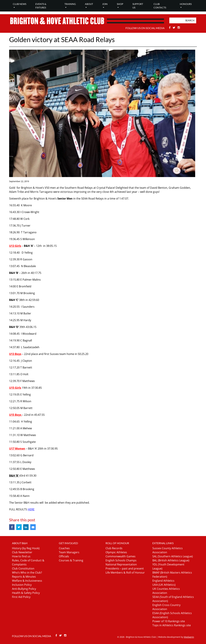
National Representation (121, 564)
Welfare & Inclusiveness (27, 581)
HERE (31, 509)
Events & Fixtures (41, 6)
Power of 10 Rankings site (169, 621)
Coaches (64, 548)
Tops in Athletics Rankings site (172, 625)
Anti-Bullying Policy (24, 589)
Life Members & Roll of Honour (125, 573)
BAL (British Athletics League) (171, 560)
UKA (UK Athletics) (164, 585)
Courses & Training (71, 560)
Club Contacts (160, 6)
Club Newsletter (22, 552)
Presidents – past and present (125, 568)
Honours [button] (186, 4)
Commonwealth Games (121, 556)
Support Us (138, 6)
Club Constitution (23, 568)
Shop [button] (120, 4)
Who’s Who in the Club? (27, 573)
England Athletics (163, 581)
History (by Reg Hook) (26, 548)
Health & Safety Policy (26, 593)
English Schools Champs (121, 560)
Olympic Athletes (116, 552)
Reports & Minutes (24, 577)
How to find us (21, 556)
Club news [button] (20, 4)
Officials (64, 556)
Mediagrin (189, 637)
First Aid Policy (21, 597)
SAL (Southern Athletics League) (173, 556)
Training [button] (70, 4)
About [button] (89, 4)
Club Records (114, 548)
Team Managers (69, 552)
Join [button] (105, 4)
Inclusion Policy (22, 585)
